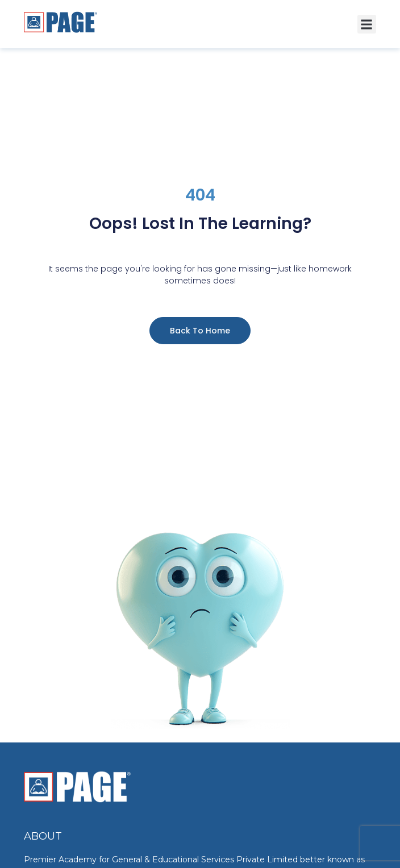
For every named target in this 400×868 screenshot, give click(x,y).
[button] (367, 24)
